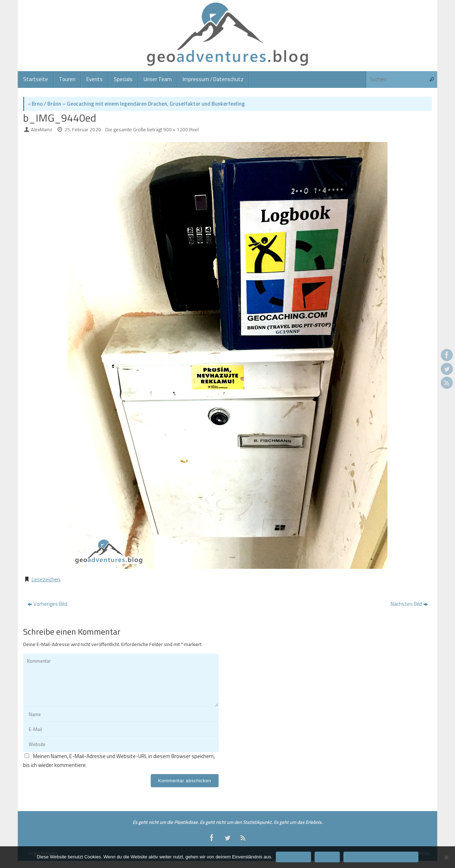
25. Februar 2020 (83, 129)
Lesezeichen (46, 579)
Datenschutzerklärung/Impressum (381, 857)
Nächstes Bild (409, 604)
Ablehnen (327, 857)
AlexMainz (42, 129)
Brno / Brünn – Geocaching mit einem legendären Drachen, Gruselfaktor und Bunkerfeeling (136, 104)
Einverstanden (293, 857)
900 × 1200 (176, 129)
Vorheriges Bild (47, 604)
